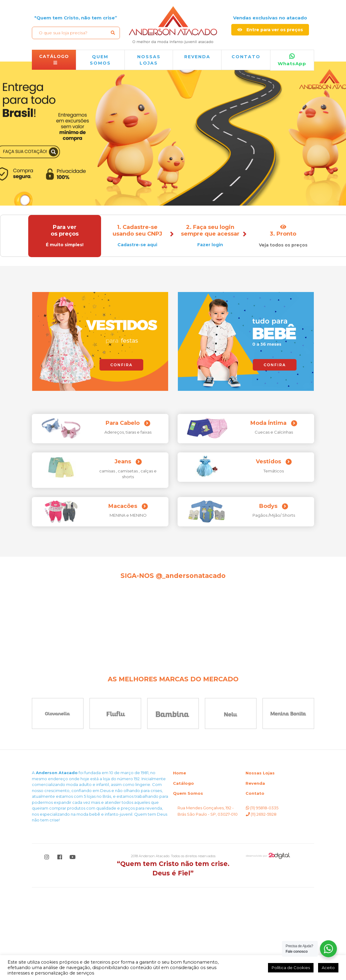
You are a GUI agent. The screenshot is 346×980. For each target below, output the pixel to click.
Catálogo (183, 876)
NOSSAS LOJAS (149, 60)
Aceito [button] (328, 968)
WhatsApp (292, 60)
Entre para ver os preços (270, 30)
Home (180, 865)
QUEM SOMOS (100, 60)
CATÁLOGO (54, 59)
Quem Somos (188, 886)
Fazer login (210, 245)
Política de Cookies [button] (291, 968)
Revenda (255, 876)
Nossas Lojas (260, 865)
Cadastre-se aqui (137, 245)
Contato (246, 57)
